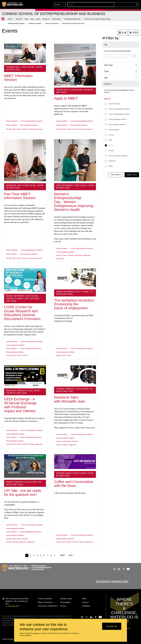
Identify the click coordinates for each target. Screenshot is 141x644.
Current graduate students (117, 119)
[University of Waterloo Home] (12, 4)
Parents (111, 150)
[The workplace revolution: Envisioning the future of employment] (75, 278)
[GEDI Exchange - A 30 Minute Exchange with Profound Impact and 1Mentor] (25, 376)
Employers (112, 161)
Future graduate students (117, 124)
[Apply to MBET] (75, 65)
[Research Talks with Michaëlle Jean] (75, 375)
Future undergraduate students (119, 114)
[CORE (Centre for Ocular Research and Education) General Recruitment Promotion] (25, 280)
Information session (36, 129)
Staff (110, 140)
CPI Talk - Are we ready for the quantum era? (23, 493)
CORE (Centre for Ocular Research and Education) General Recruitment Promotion (22, 313)
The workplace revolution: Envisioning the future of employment (74, 304)
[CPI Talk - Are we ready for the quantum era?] (25, 466)
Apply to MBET (66, 98)
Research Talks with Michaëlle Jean (70, 399)
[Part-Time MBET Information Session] (25, 160)
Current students (114, 104)
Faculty (111, 135)
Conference (60, 259)
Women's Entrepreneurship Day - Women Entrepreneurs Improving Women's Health (74, 202)
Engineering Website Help (112, 581)
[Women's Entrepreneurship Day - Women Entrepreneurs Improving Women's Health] (75, 160)
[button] (119, 5)
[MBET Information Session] (25, 53)
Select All (107, 99)
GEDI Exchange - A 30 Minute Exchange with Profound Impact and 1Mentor (20, 405)
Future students (114, 130)
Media (111, 166)
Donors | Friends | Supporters (118, 156)
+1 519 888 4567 (12, 606)
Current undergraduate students (119, 109)
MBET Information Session (18, 78)
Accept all (112, 626)
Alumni (111, 145)
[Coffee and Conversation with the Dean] (75, 462)
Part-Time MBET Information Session (20, 196)
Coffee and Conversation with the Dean (74, 484)
